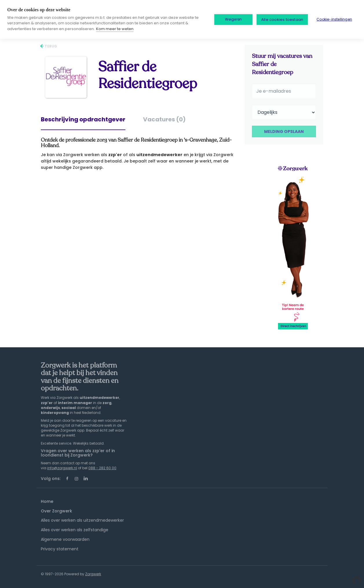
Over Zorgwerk (56, 511)
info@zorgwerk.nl (62, 468)
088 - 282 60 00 (102, 468)
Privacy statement (60, 549)
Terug (50, 46)
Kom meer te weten (115, 29)
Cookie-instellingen (334, 19)
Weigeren (234, 19)
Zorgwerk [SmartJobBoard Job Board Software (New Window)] (93, 574)
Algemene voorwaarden (65, 539)
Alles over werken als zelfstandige (75, 530)
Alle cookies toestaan (282, 20)
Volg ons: (51, 479)
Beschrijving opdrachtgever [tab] (83, 119)
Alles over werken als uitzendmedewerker (82, 520)
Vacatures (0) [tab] (164, 119)
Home (47, 501)
